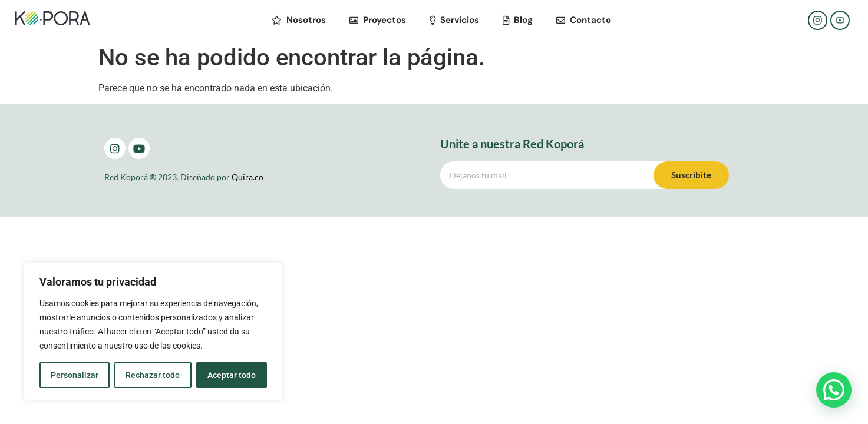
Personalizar (75, 375)
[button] (834, 390)
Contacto (584, 20)
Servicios (454, 20)
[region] (153, 332)
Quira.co (247, 177)
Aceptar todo (232, 375)
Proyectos (378, 20)
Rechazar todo (153, 375)
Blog (518, 20)
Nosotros (299, 20)
